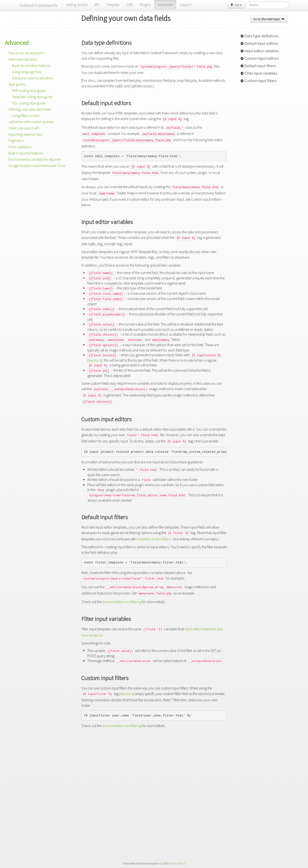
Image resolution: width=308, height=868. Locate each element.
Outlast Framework (38, 5)
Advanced (165, 5)
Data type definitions (259, 36)
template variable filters (153, 539)
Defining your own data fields (30, 109)
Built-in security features (26, 153)
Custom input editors (260, 58)
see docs (95, 360)
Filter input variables (259, 73)
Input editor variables (260, 51)
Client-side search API (24, 128)
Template (113, 5)
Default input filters (258, 66)
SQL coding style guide (29, 103)
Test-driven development (26, 53)
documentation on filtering (122, 602)
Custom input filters (258, 81)
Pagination (16, 141)
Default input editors (259, 43)
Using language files (27, 72)
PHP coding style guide (29, 91)
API (97, 5)
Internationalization (23, 59)
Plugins (145, 5)
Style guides (17, 84)
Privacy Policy (177, 863)
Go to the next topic (269, 19)
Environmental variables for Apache (34, 159)
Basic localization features (31, 66)
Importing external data (25, 134)
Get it (236, 5)
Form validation (20, 147)
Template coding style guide (32, 97)
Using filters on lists (26, 116)
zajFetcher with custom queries (31, 122)
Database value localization (32, 78)
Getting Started (77, 5)
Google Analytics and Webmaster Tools (37, 166)
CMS (130, 5)
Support (186, 5)
